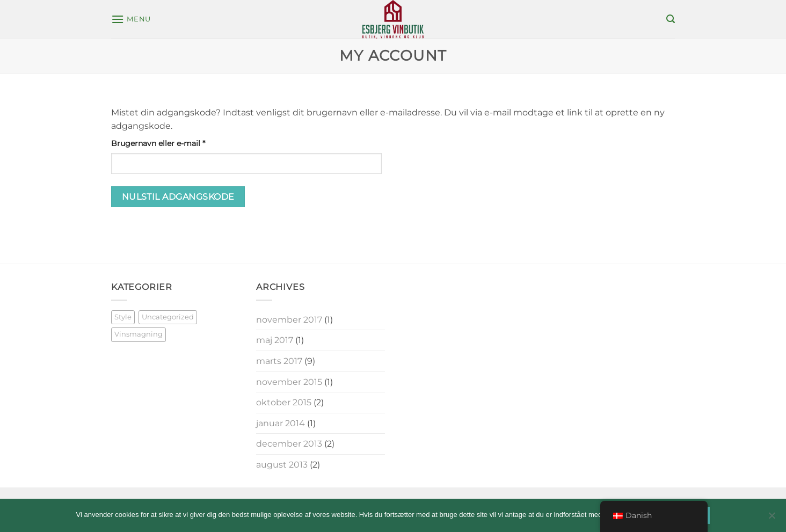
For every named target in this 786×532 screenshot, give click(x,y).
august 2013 (282, 465)
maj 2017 (275, 340)
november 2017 (289, 320)
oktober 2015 (284, 402)
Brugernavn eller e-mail (176, 143)
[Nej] (772, 519)
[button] (131, 19)
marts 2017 (279, 361)
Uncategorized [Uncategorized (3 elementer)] (168, 317)
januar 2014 (281, 423)
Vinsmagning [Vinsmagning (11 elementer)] (139, 334)
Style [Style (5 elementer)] (123, 317)
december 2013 (289, 444)
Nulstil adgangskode (178, 197)
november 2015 (289, 382)
